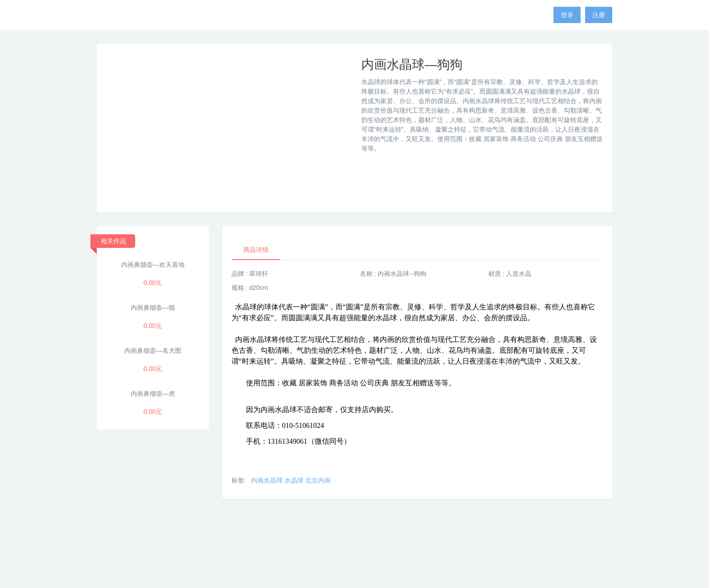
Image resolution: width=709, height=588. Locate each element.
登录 (567, 15)
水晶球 (294, 480)
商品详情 (256, 250)
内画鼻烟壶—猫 (153, 308)
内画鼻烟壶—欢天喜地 (153, 265)
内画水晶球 (267, 480)
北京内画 (318, 480)
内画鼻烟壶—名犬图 (153, 351)
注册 (599, 15)
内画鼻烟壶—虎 (153, 394)
